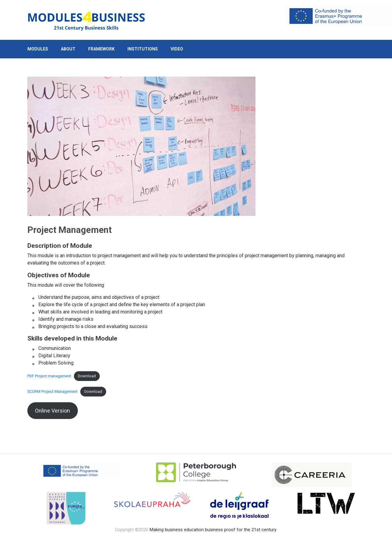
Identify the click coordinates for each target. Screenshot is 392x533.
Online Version (52, 411)
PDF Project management (49, 376)
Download (87, 376)
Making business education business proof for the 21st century (213, 530)
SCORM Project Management (52, 391)
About (68, 49)
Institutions (143, 49)
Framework (101, 49)
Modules (38, 49)
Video (177, 49)
